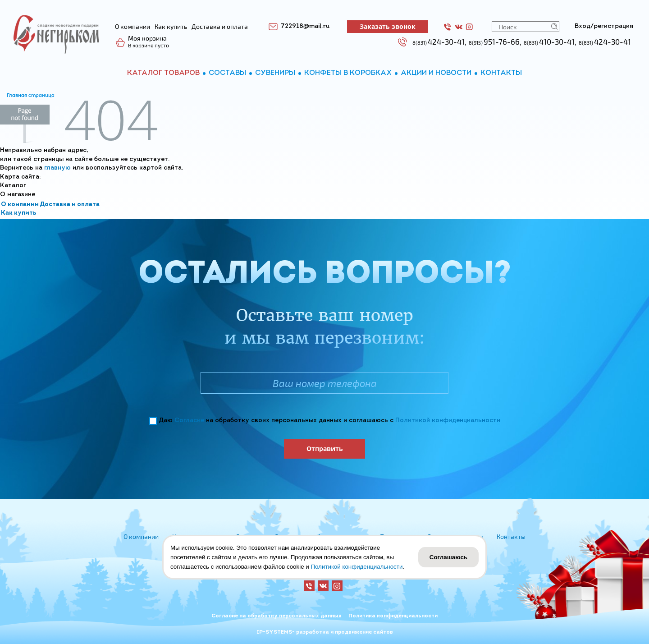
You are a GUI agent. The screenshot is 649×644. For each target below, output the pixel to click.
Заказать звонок (388, 26)
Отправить (325, 448)
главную (57, 168)
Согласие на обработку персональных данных (277, 616)
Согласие (189, 421)
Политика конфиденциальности (393, 616)
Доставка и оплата (70, 205)
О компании (20, 205)
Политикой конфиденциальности (448, 421)
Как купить (19, 213)
